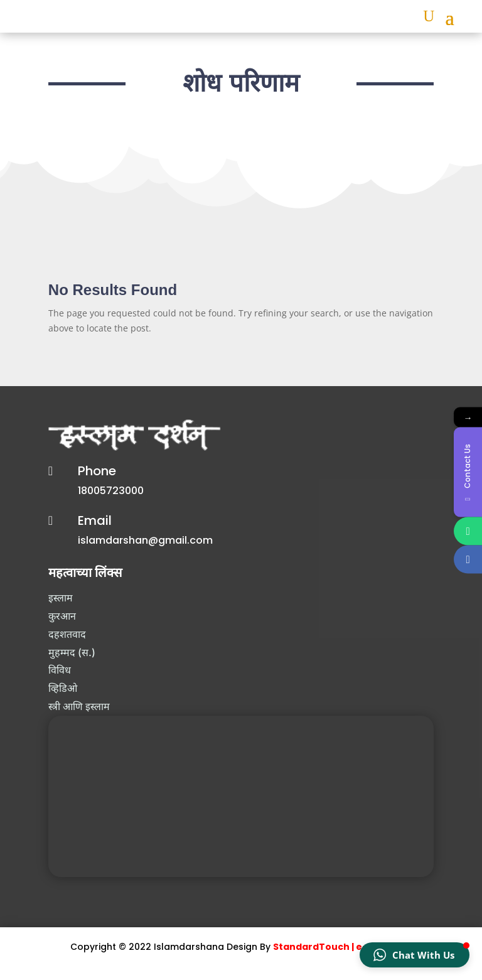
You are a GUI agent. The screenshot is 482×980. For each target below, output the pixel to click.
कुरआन (62, 616)
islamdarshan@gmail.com (145, 540)
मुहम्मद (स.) (72, 652)
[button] (415, 955)
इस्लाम (61, 598)
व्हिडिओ (63, 688)
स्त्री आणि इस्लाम (79, 706)
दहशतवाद (67, 634)
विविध (60, 670)
